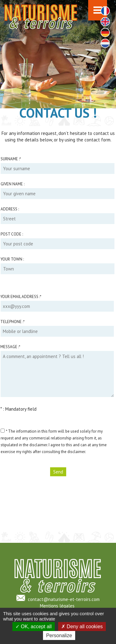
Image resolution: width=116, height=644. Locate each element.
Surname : (11, 159)
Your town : (12, 259)
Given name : (13, 184)
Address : (10, 209)
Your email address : (21, 297)
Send (58, 472)
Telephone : (13, 322)
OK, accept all (34, 627)
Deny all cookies (82, 627)
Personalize (59, 635)
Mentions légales (57, 606)
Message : (10, 347)
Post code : (12, 234)
